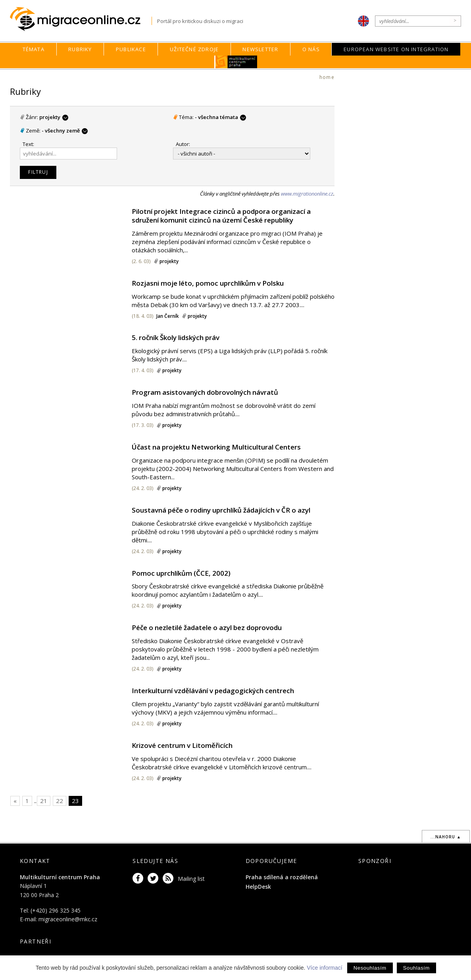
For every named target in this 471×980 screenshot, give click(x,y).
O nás (311, 49)
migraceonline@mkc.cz (68, 919)
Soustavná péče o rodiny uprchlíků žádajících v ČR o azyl (221, 510)
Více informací (324, 968)
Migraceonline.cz (81, 19)
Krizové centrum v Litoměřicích (182, 745)
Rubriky (80, 49)
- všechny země (65, 131)
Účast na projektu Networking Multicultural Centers (216, 447)
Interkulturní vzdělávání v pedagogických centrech (213, 691)
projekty (54, 117)
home (327, 77)
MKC (236, 62)
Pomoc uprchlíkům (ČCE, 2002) (181, 573)
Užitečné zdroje (194, 49)
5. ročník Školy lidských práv (176, 337)
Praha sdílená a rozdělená (282, 877)
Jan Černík (168, 316)
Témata (34, 49)
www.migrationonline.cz (307, 194)
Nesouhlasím (370, 968)
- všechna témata (220, 117)
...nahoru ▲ (446, 837)
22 (60, 801)
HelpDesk (258, 887)
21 (44, 801)
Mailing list (191, 879)
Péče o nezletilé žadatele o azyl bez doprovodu (207, 627)
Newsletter (260, 49)
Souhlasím (416, 968)
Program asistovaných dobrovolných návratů (205, 392)
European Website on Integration (396, 49)
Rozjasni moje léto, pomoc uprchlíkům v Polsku (208, 283)
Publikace (131, 49)
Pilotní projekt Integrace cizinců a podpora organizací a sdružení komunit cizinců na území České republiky (221, 216)
